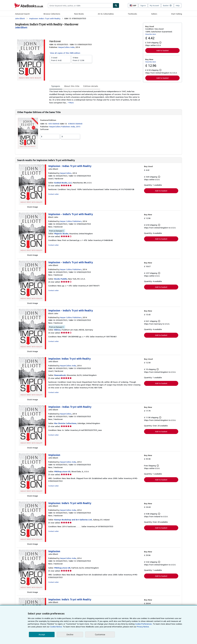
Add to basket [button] (163, 50)
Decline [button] (70, 634)
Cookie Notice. (56, 627)
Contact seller (53, 194)
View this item (151, 34)
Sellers (154, 14)
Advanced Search (22, 14)
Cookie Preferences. (144, 624)
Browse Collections (52, 14)
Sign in (143, 5)
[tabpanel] (95, 97)
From (60, 59)
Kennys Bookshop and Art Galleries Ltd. (73, 520)
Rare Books (79, 14)
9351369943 (54, 124)
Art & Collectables (106, 14)
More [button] (71, 103)
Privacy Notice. (143, 627)
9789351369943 (75, 124)
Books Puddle (61, 279)
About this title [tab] (72, 86)
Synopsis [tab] (56, 86)
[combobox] (80, 5)
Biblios (58, 330)
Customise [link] (100, 634)
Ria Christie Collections (65, 423)
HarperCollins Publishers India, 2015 (65, 126)
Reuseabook (60, 375)
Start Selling (177, 14)
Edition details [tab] (91, 86)
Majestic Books (61, 233)
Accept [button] (42, 634)
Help (178, 5)
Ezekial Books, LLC (63, 183)
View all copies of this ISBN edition (65, 53)
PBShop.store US (62, 471)
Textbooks (132, 14)
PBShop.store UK (62, 568)
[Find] (116, 5)
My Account (154, 5)
